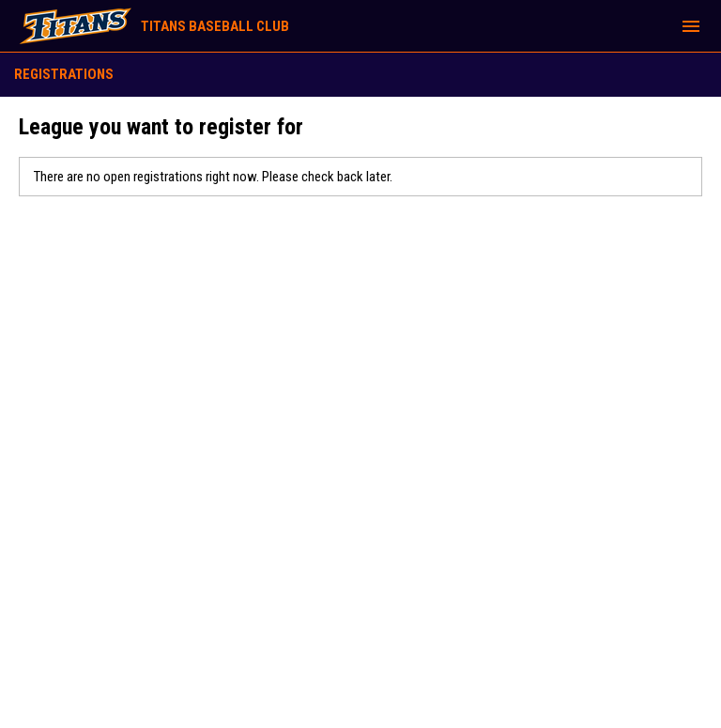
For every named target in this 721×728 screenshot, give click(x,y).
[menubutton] (691, 26)
